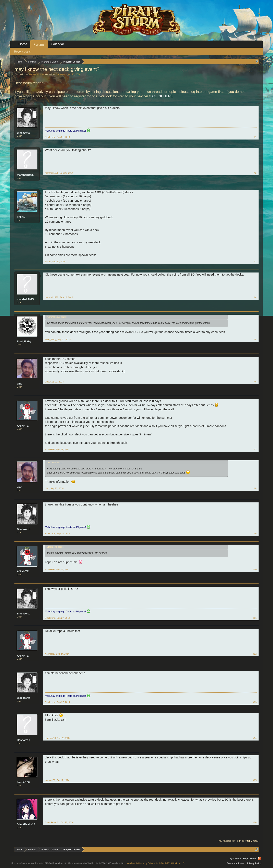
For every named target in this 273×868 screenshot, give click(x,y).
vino (20, 384)
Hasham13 (23, 740)
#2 (255, 173)
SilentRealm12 (26, 824)
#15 (255, 780)
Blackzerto (61, 74)
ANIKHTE (23, 426)
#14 (255, 738)
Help (245, 858)
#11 (255, 618)
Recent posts (22, 52)
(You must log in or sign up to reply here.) (238, 841)
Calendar (57, 44)
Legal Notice (235, 858)
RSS (259, 858)
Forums (39, 44)
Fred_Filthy (24, 341)
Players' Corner (36, 74)
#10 (255, 569)
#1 (255, 137)
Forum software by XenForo (40, 863)
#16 (255, 822)
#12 (255, 654)
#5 (255, 340)
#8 (255, 488)
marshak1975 (25, 175)
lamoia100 (23, 782)
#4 (255, 297)
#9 (255, 534)
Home (23, 44)
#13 (255, 702)
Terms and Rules (235, 863)
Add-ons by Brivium (156, 863)
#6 (255, 382)
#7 (255, 449)
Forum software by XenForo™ (97, 863)
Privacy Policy (254, 863)
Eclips (21, 217)
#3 (255, 261)
